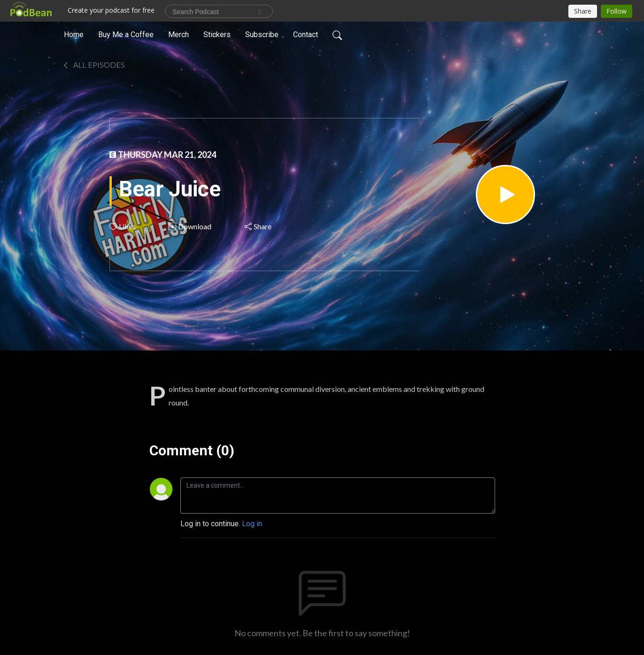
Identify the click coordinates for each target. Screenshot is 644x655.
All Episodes (93, 65)
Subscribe (262, 35)
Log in (252, 524)
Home (74, 35)
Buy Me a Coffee (126, 35)
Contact (306, 35)
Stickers (217, 35)
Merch (178, 35)
